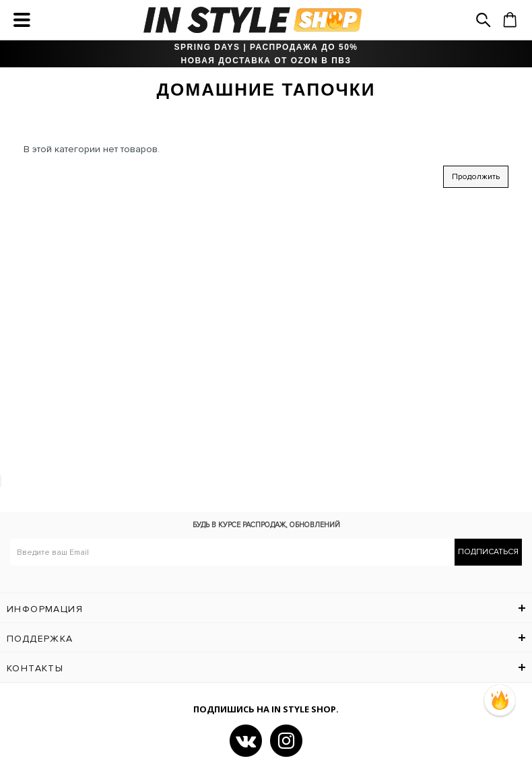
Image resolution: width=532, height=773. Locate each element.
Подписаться (488, 552)
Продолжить (476, 177)
